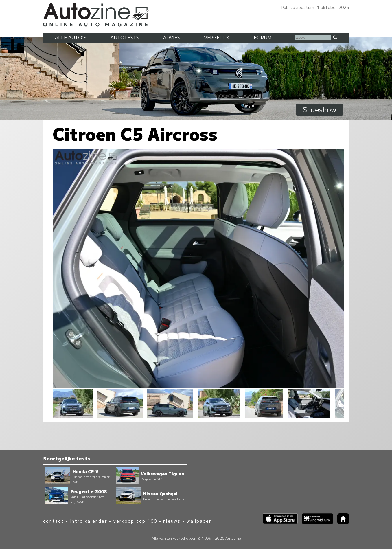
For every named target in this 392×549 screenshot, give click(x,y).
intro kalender (89, 521)
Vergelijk (217, 37)
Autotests (125, 37)
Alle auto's (71, 37)
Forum (263, 37)
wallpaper (199, 521)
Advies (172, 37)
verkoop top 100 (135, 521)
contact (54, 521)
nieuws (172, 521)
